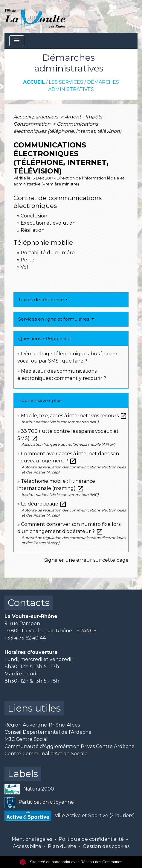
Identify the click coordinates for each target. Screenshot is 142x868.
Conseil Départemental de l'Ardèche (48, 732)
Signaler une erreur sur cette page (86, 560)
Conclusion (34, 216)
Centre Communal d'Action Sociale (46, 754)
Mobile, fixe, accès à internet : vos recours (74, 416)
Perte (28, 260)
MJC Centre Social (26, 739)
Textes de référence (41, 300)
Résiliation (33, 230)
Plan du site (62, 846)
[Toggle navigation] (17, 41)
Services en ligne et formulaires (54, 319)
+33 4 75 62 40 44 (25, 638)
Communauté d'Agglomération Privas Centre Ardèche (70, 746)
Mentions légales (32, 839)
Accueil (34, 82)
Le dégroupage (44, 504)
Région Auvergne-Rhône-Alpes (42, 725)
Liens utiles (34, 708)
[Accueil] (35, 16)
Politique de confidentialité (91, 839)
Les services (66, 82)
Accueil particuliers (36, 117)
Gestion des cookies (106, 846)
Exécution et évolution (48, 223)
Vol (24, 267)
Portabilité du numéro (48, 253)
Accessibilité (27, 846)
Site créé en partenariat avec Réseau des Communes (71, 862)
